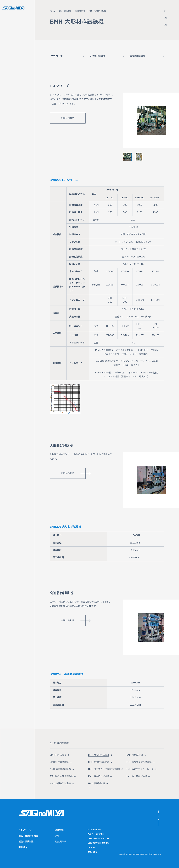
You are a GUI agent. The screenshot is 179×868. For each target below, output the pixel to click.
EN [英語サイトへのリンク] (165, 18)
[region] (107, 283)
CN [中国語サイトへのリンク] (165, 25)
